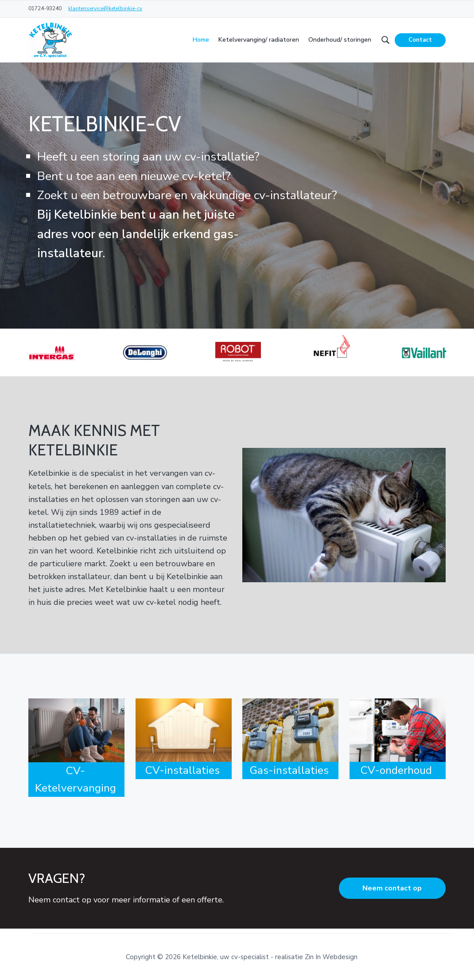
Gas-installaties (289, 770)
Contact (420, 40)
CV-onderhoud (396, 770)
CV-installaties (183, 770)
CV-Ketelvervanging (76, 779)
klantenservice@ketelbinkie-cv (105, 8)
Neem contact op (392, 888)
